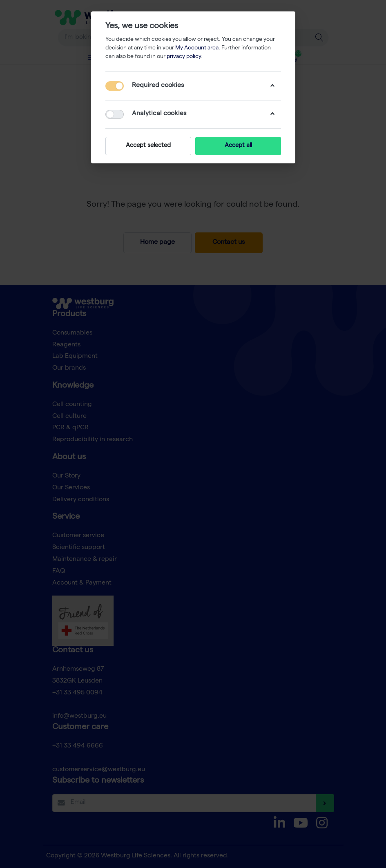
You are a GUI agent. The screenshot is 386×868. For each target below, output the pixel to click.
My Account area (197, 48)
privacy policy (184, 57)
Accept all (238, 146)
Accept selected (148, 146)
